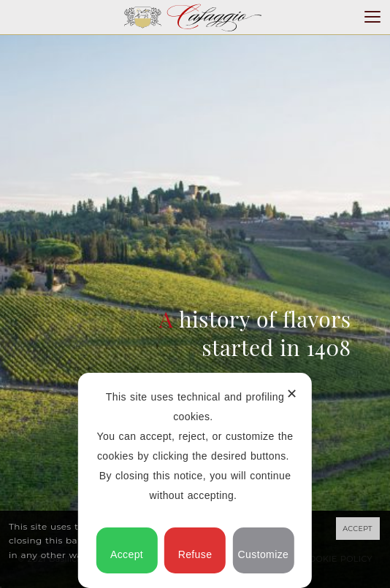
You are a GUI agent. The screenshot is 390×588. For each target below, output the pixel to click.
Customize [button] (264, 548)
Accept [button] (127, 548)
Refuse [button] (195, 548)
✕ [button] (292, 394)
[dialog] (195, 480)
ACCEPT (357, 529)
